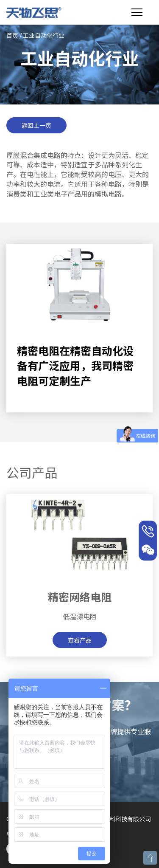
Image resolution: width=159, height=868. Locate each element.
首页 (12, 35)
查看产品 (80, 640)
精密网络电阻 (80, 597)
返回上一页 (36, 125)
